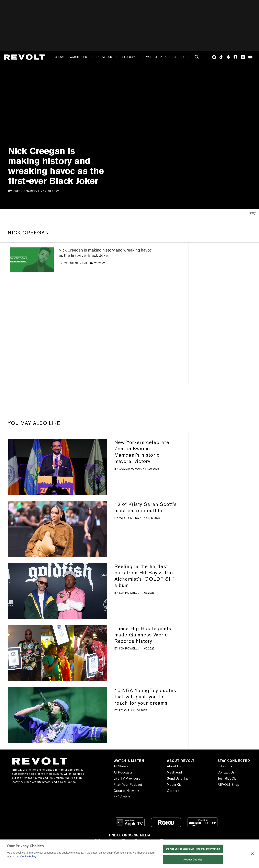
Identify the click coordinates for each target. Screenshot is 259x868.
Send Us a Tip (178, 778)
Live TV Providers (127, 778)
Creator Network (126, 791)
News (147, 57)
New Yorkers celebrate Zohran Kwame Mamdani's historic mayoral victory (142, 452)
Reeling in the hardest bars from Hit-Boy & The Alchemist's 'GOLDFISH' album (144, 576)
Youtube (250, 57)
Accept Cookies (193, 860)
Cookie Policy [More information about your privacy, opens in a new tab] (28, 856)
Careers (173, 791)
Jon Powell (128, 593)
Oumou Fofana (130, 469)
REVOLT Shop (228, 785)
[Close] (252, 854)
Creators (162, 57)
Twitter (243, 57)
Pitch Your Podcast (128, 785)
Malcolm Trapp (131, 518)
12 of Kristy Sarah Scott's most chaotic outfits (146, 507)
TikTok (221, 57)
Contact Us (226, 772)
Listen (88, 57)
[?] (32, 260)
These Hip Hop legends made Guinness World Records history (143, 635)
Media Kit (174, 785)
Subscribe (182, 57)
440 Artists (122, 797)
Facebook (235, 57)
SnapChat (228, 57)
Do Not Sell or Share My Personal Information (193, 849)
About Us (174, 766)
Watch (74, 57)
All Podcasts (123, 772)
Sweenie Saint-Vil (75, 263)
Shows (60, 57)
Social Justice (107, 57)
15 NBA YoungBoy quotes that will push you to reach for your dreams (145, 697)
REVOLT (124, 710)
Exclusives (130, 57)
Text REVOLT (228, 778)
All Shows (121, 766)
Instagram (214, 57)
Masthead (174, 772)
